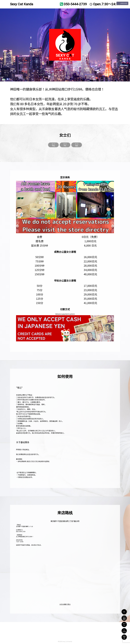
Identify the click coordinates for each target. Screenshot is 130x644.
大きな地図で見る (65, 604)
